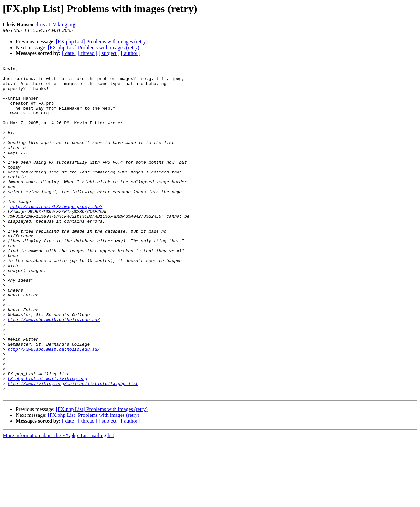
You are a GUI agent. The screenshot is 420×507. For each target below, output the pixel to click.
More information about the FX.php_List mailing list (58, 501)
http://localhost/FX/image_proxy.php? (56, 235)
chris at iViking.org (55, 24)
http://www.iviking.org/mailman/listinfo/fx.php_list (73, 447)
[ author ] (131, 53)
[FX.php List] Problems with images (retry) (102, 41)
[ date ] (69, 53)
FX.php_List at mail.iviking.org (48, 441)
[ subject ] (109, 53)
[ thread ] (88, 53)
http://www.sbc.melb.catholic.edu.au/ (54, 371)
